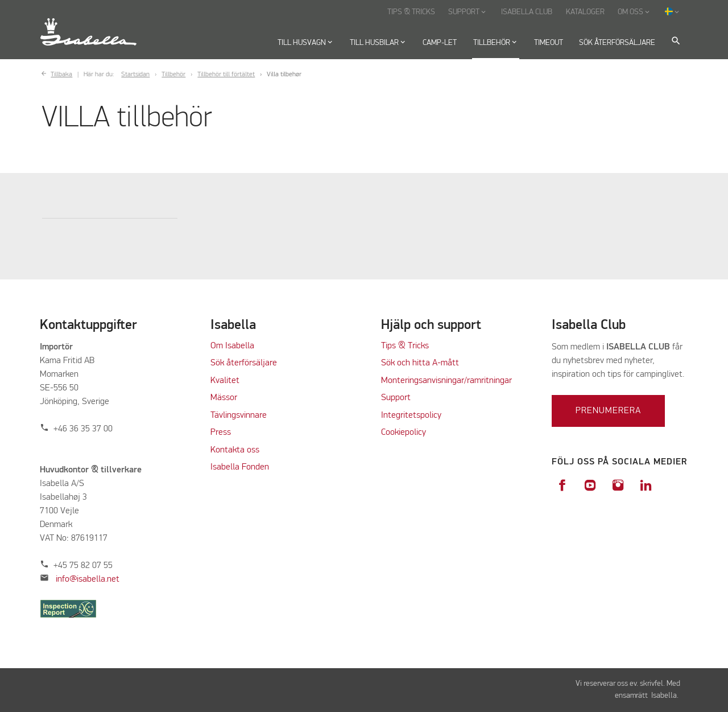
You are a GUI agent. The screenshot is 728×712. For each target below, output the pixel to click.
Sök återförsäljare (244, 363)
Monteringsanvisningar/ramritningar (446, 381)
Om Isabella (232, 346)
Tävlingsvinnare (239, 415)
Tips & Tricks (405, 346)
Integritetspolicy (411, 415)
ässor (228, 398)
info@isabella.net (88, 579)
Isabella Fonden (240, 467)
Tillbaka (61, 75)
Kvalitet (225, 381)
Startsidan (135, 75)
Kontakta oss (235, 450)
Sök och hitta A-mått (420, 363)
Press (221, 433)
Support (396, 398)
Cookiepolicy (404, 433)
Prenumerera (608, 411)
